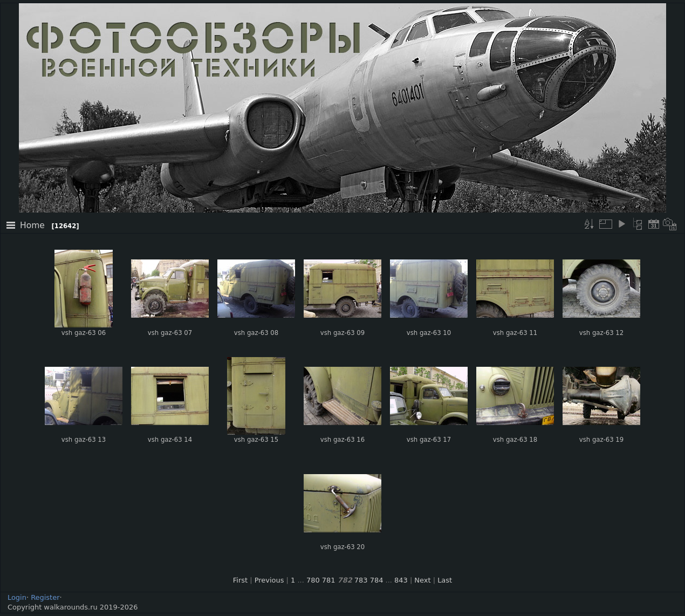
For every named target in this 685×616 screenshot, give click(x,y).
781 (329, 580)
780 (313, 580)
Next (422, 580)
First (240, 580)
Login (17, 597)
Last (445, 580)
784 (377, 580)
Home (32, 225)
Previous (269, 580)
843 (401, 580)
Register (45, 597)
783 (361, 580)
